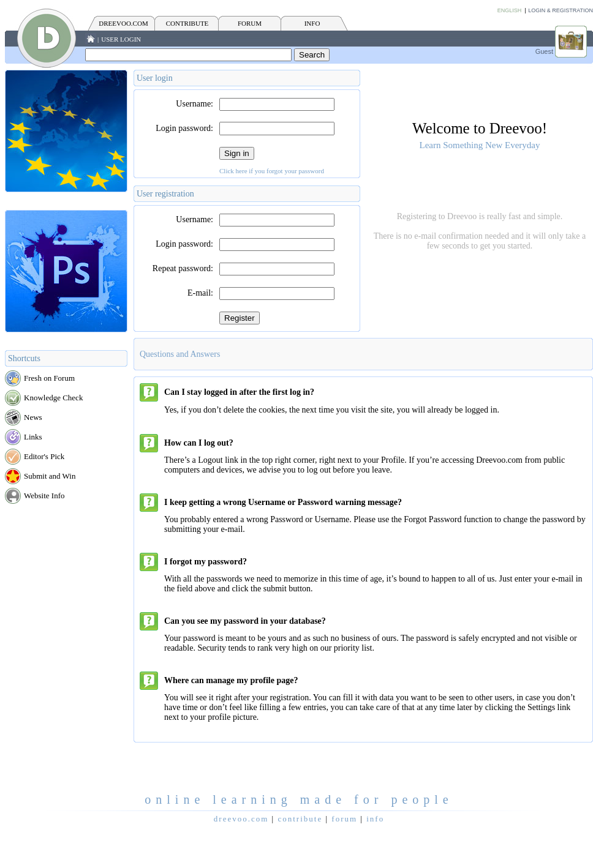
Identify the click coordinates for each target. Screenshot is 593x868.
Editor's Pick (44, 456)
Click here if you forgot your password (272, 171)
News (33, 417)
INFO (312, 23)
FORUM (250, 23)
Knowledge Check (53, 398)
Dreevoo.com (123, 23)
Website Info (44, 496)
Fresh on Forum (49, 378)
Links (33, 437)
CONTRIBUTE (187, 23)
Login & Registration (561, 10)
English (510, 10)
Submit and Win (50, 476)
